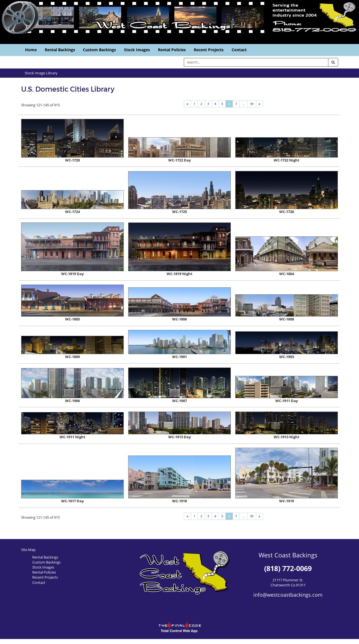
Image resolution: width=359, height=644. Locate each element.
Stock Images (137, 50)
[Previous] (187, 104)
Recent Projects (209, 50)
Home (31, 50)
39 (252, 104)
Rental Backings (60, 50)
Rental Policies (172, 50)
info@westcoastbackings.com (288, 595)
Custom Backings (99, 50)
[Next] (259, 104)
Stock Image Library (41, 73)
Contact (239, 50)
